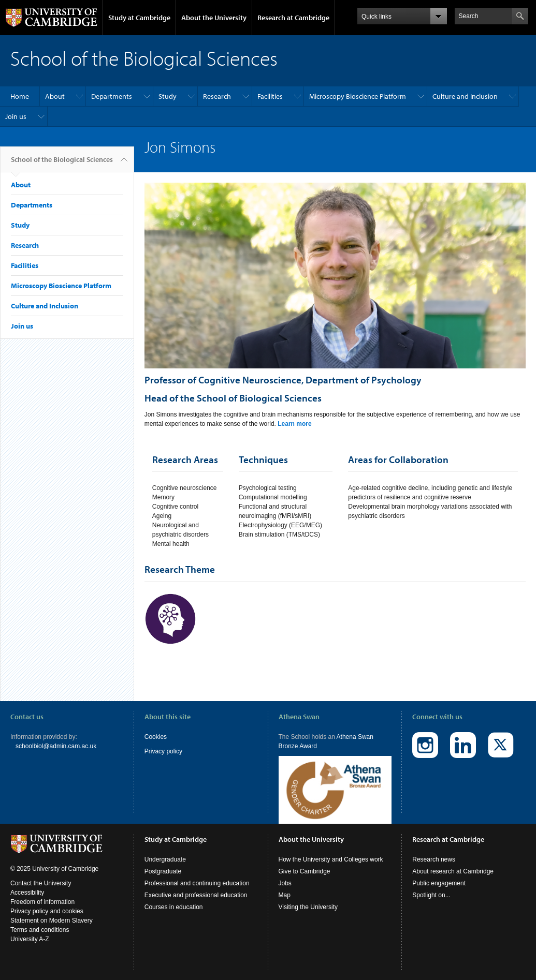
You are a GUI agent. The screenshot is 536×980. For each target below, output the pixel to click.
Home (20, 96)
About (55, 96)
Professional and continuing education (197, 883)
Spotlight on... (431, 895)
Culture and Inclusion (465, 96)
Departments (112, 96)
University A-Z (30, 939)
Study (168, 96)
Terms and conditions (40, 930)
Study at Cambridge (139, 18)
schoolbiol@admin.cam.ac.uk (56, 746)
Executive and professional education (196, 895)
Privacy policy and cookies (47, 911)
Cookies (156, 737)
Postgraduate (163, 871)
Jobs (285, 883)
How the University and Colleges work (331, 859)
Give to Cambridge (305, 871)
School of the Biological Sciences (62, 164)
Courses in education (174, 907)
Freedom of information (42, 902)
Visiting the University (308, 907)
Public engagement (439, 883)
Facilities (270, 96)
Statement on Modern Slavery (52, 920)
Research (217, 96)
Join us (16, 116)
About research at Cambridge (453, 871)
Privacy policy (163, 751)
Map (285, 895)
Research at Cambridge (293, 18)
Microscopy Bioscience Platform (358, 96)
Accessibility (27, 893)
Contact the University (41, 883)
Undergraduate (165, 859)
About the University (214, 18)
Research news (434, 859)
